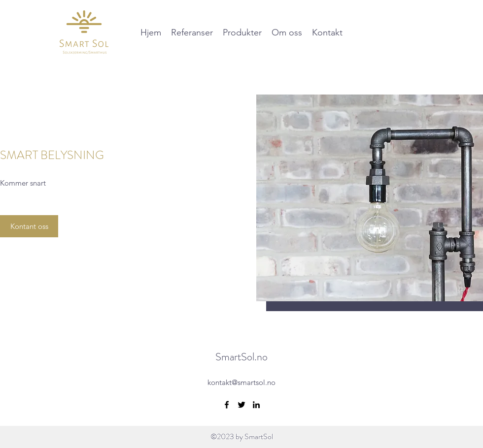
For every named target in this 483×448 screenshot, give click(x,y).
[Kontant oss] (29, 226)
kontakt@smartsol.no (241, 382)
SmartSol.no (241, 357)
